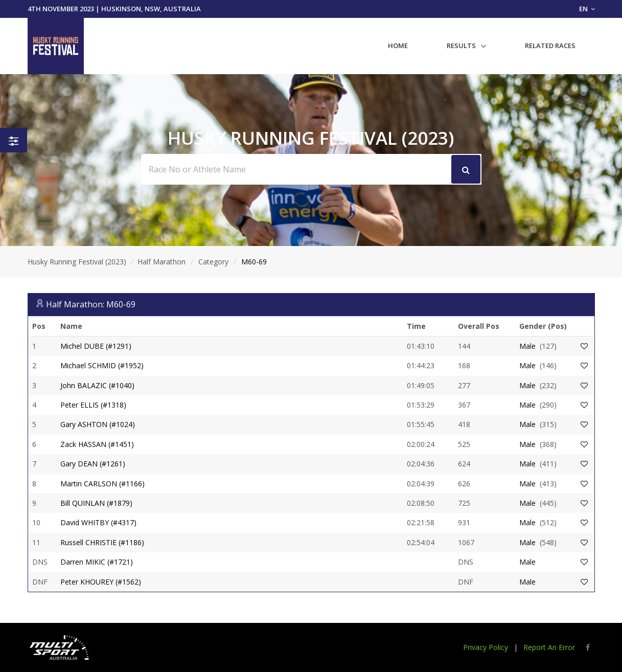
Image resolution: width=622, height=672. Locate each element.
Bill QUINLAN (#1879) (96, 503)
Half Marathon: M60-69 (91, 304)
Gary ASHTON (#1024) (98, 424)
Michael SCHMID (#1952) (102, 365)
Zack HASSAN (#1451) (97, 444)
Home (398, 46)
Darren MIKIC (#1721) (97, 562)
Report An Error (549, 647)
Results (461, 46)
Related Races (550, 46)
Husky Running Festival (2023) (77, 262)
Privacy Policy (486, 647)
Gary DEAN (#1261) (93, 464)
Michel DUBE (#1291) (96, 346)
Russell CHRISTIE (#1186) (102, 542)
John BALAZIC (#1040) (97, 385)
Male (527, 346)
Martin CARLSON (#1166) (102, 484)
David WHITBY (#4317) (98, 522)
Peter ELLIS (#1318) (93, 405)
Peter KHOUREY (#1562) (101, 582)
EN (587, 9)
